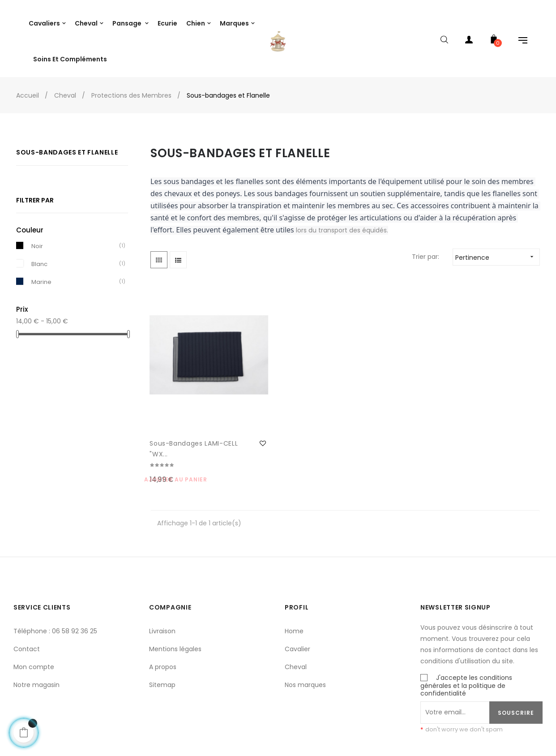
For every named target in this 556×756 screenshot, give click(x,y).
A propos (163, 623)
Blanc (39, 258)
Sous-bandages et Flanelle (67, 147)
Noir (37, 240)
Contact (27, 605)
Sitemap (162, 640)
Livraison (162, 587)
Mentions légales (175, 605)
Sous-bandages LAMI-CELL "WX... (177, 404)
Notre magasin (36, 640)
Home (294, 587)
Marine (41, 276)
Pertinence (497, 251)
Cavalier (297, 605)
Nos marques (305, 640)
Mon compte (34, 623)
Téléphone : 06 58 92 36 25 (55, 587)
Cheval (296, 623)
